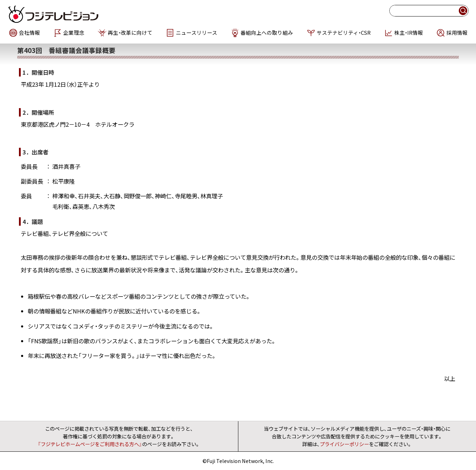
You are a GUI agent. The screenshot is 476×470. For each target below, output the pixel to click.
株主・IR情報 (409, 33)
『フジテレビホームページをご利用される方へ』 (90, 444)
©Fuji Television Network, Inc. (238, 461)
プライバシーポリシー (344, 444)
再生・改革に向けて (130, 33)
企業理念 (74, 33)
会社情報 (29, 33)
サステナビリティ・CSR (344, 33)
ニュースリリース (197, 33)
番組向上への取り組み (267, 33)
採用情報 (457, 33)
